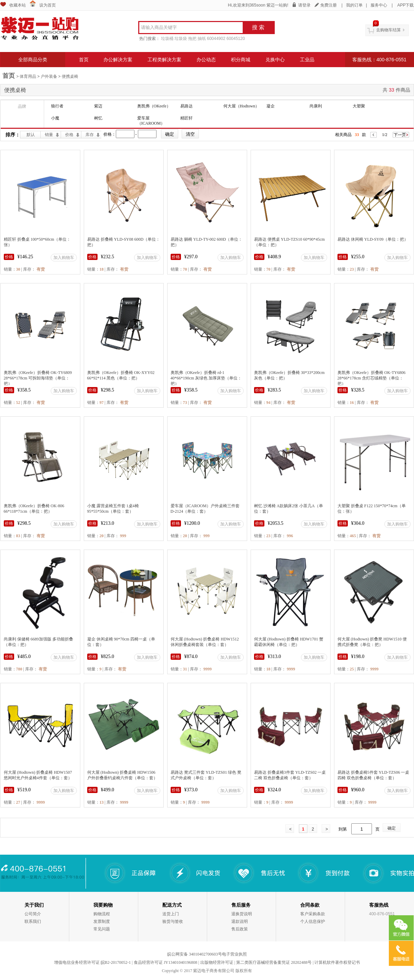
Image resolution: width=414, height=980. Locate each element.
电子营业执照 (234, 954)
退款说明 (240, 921)
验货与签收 (173, 921)
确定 (392, 828)
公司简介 (33, 914)
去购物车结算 (388, 30)
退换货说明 (242, 914)
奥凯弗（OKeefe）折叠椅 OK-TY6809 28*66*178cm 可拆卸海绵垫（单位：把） (38, 378)
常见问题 (102, 929)
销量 (49, 135)
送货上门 (171, 914)
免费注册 (329, 5)
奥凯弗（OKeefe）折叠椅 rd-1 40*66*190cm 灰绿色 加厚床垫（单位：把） (206, 378)
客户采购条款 (313, 914)
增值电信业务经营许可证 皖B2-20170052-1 (93, 962)
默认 (31, 135)
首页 (84, 60)
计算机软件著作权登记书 (337, 962)
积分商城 (241, 60)
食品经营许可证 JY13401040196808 (165, 962)
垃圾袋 (181, 39)
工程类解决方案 (164, 60)
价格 (69, 135)
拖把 (192, 39)
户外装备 (49, 76)
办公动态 (206, 60)
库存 (90, 135)
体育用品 (28, 76)
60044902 (216, 39)
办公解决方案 (118, 60)
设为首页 (48, 5)
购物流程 (102, 914)
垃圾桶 (167, 39)
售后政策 (240, 929)
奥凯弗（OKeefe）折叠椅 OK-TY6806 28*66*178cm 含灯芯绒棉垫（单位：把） (372, 378)
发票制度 (102, 921)
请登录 (304, 5)
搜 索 (258, 27)
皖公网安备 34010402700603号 (195, 954)
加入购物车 (64, 258)
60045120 (236, 39)
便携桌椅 (70, 76)
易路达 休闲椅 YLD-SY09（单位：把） (373, 239)
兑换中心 (275, 60)
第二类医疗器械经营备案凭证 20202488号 (274, 962)
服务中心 (379, 5)
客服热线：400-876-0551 (379, 60)
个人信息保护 (313, 921)
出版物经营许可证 (217, 962)
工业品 (307, 60)
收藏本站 (18, 5)
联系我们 (33, 921)
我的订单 (354, 5)
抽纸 (202, 39)
